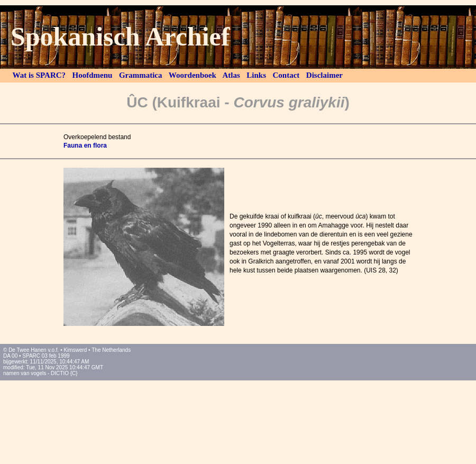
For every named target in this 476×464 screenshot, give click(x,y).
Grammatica (140, 75)
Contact (286, 75)
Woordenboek (192, 75)
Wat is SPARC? (39, 75)
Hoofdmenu (92, 75)
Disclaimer (324, 75)
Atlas (232, 75)
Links (257, 75)
